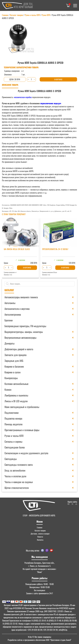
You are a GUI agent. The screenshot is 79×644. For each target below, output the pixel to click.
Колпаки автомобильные (16, 384)
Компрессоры (11, 378)
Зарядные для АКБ (14, 361)
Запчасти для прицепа (15, 355)
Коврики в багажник (14, 366)
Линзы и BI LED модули (16, 401)
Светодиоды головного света (19, 465)
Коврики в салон (13, 372)
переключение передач (51, 103)
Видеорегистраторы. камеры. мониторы (24, 332)
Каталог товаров (16, 15)
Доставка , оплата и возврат (40, 534)
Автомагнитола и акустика (17, 309)
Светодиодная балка (15, 447)
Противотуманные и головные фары (22, 430)
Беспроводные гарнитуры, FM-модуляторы (25, 326)
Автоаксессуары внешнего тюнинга (21, 297)
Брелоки (9, 320)
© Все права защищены (40, 637)
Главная (5, 15)
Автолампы (10, 303)
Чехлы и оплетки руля (15, 476)
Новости (40, 537)
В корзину (58, 79)
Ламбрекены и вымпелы (16, 395)
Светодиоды (11, 459)
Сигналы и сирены (13, 441)
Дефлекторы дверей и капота (19, 349)
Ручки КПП (46, 15)
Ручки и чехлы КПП (14, 436)
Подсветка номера (13, 418)
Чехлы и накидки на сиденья (19, 482)
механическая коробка (23, 97)
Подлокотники (12, 413)
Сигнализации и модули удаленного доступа (26, 453)
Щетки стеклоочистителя (17, 488)
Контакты (40, 540)
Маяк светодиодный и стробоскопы (22, 407)
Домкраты (9, 343)
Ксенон (8, 390)
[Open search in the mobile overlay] (39, 284)
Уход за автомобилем (15, 470)
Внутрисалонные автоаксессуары (20, 338)
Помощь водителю (13, 424)
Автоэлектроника (13, 314)
